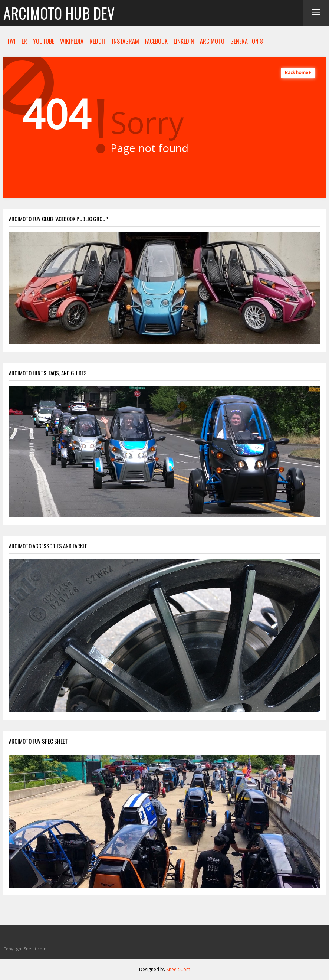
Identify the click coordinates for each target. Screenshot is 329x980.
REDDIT (98, 41)
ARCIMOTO (212, 41)
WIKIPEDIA (72, 41)
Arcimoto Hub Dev (59, 13)
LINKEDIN (184, 41)
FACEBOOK (156, 41)
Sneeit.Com (178, 969)
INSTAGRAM (126, 41)
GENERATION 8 (247, 41)
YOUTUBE (44, 41)
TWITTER (17, 41)
